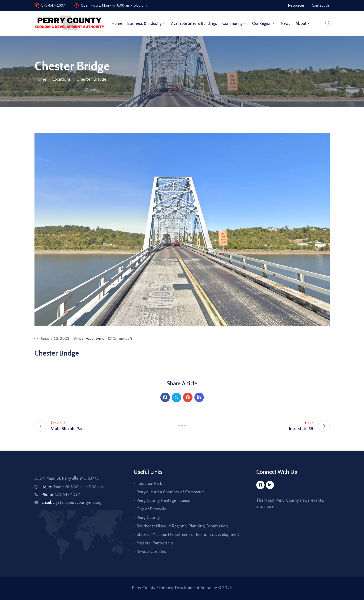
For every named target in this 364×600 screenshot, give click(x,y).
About (303, 23)
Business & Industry (147, 23)
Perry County (148, 517)
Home (117, 23)
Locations (62, 79)
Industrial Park (149, 483)
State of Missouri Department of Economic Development (188, 535)
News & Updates (151, 552)
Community (235, 23)
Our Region (264, 23)
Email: (72, 502)
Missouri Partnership (155, 543)
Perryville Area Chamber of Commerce (171, 492)
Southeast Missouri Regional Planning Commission (182, 526)
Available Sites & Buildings (194, 23)
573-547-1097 (53, 5)
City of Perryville (152, 509)
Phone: (61, 495)
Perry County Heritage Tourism (164, 500)
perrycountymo (92, 339)
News (286, 23)
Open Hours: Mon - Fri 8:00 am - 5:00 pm (114, 5)
